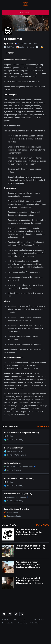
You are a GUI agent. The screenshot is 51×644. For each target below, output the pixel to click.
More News (43, 525)
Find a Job (23, 620)
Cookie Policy (34, 623)
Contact (41, 620)
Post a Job (33, 620)
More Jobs (43, 427)
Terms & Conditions (9, 623)
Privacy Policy (22, 623)
